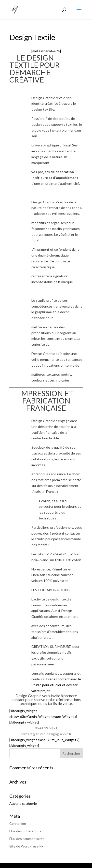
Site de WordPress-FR (26, 846)
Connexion (18, 823)
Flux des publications (25, 831)
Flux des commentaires (27, 839)
